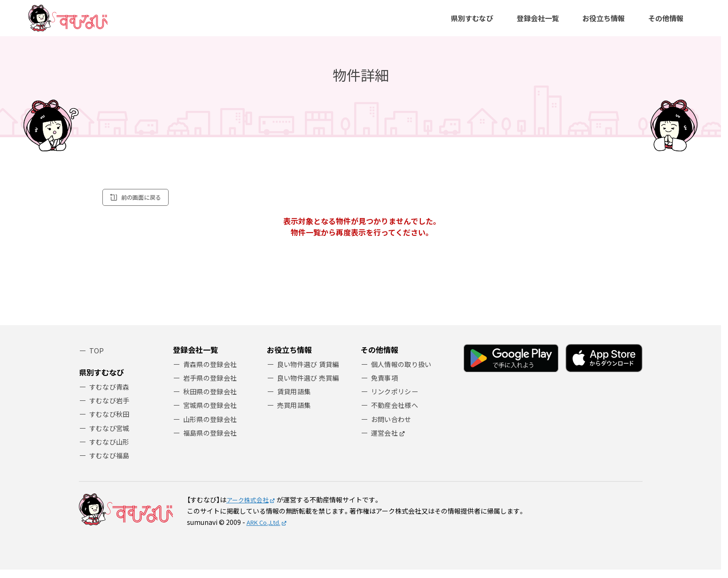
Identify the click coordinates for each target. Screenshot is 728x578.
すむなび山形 (111, 449)
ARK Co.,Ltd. (266, 531)
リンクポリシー (396, 400)
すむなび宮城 (111, 434)
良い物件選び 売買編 (310, 386)
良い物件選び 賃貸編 (310, 371)
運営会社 (385, 443)
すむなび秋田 (111, 420)
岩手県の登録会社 (212, 386)
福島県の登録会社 (212, 443)
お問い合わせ (393, 429)
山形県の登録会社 (212, 429)
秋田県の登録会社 (212, 400)
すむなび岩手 (111, 406)
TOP (97, 358)
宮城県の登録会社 (212, 415)
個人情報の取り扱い (403, 371)
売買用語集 (295, 415)
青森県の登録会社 (212, 371)
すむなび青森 (111, 392)
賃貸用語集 (295, 400)
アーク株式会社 (249, 508)
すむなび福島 (111, 463)
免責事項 (385, 386)
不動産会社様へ (396, 415)
